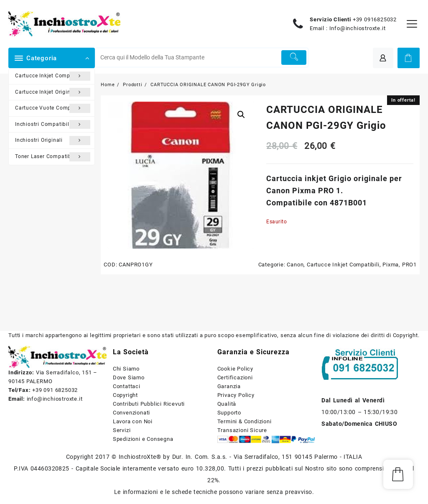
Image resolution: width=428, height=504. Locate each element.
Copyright (125, 395)
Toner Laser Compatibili (53, 157)
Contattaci (127, 386)
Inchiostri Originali (53, 141)
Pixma (391, 265)
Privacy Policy (236, 395)
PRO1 (409, 265)
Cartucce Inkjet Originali (53, 92)
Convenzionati (131, 413)
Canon (295, 265)
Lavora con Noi (133, 421)
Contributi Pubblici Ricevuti (149, 404)
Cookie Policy (235, 369)
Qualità (227, 404)
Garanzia (229, 386)
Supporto (229, 413)
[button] (241, 115)
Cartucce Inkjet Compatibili (53, 76)
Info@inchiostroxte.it (358, 28)
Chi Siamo (126, 369)
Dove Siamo (129, 377)
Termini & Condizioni (245, 421)
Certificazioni (235, 377)
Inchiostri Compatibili (53, 125)
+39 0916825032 (375, 19)
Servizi (122, 430)
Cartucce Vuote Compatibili (53, 108)
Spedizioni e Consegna (143, 439)
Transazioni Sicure (242, 430)
